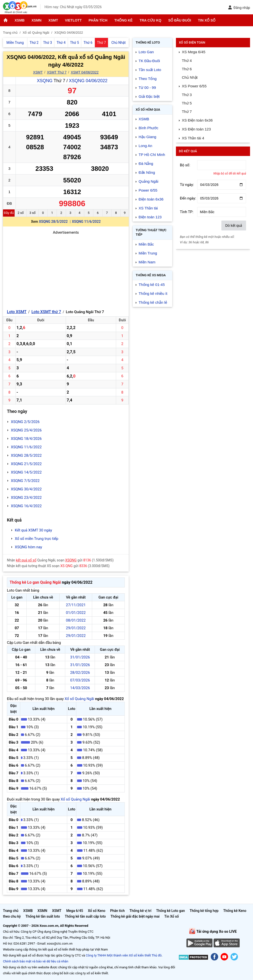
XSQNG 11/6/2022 (86, 222)
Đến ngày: (188, 198)
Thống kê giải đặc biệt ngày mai (135, 916)
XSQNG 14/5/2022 (26, 472)
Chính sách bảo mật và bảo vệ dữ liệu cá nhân (36, 961)
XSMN (36, 20)
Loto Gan (146, 52)
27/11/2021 (76, 605)
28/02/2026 (80, 673)
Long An (145, 146)
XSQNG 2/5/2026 (25, 422)
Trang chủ (11, 911)
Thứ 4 (187, 61)
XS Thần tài (148, 208)
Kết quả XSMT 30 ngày (33, 530)
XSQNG (45, 81)
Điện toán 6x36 (151, 199)
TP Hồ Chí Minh (152, 155)
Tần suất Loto (150, 70)
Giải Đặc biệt (149, 96)
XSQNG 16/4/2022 (26, 506)
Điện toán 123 (150, 217)
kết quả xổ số (26, 560)
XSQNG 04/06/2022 (88, 81)
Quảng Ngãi (148, 181)
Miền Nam (147, 262)
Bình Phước (148, 128)
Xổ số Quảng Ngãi (79, 699)
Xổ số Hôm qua (148, 110)
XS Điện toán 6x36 (197, 120)
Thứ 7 (187, 112)
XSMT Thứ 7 (57, 72)
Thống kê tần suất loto (43, 916)
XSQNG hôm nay (28, 547)
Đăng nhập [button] (239, 8)
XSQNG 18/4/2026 (26, 439)
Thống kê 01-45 (152, 285)
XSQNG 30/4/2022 (26, 489)
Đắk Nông (147, 172)
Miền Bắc (146, 244)
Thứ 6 (187, 69)
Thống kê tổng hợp (204, 911)
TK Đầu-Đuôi (149, 61)
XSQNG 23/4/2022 (26, 498)
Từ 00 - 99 (147, 88)
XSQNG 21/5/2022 (26, 464)
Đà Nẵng (146, 163)
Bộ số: (185, 165)
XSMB (20, 20)
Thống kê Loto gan (170, 911)
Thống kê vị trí (140, 911)
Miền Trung (148, 253)
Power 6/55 (148, 190)
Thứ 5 (187, 103)
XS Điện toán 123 (196, 129)
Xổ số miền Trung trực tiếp (37, 539)
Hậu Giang (147, 137)
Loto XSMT (17, 312)
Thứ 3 (187, 95)
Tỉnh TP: (187, 212)
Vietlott (73, 20)
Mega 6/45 (75, 911)
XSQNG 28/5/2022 (53, 222)
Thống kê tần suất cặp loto (85, 916)
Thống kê (124, 20)
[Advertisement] (66, 270)
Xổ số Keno (97, 911)
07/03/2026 (80, 680)
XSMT (53, 20)
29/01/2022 (76, 628)
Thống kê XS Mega (151, 275)
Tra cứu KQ (150, 20)
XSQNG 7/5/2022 (25, 481)
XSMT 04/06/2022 (85, 72)
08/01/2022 (76, 620)
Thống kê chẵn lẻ (153, 302)
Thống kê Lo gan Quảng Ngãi (35, 582)
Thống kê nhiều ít (153, 293)
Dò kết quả (234, 226)
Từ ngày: (187, 185)
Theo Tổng (148, 79)
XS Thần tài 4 (193, 138)
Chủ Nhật (190, 77)
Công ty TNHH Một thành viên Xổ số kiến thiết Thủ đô (124, 955)
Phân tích (98, 20)
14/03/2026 (80, 688)
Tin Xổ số (207, 20)
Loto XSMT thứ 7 (46, 312)
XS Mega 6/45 (194, 52)
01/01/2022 (76, 613)
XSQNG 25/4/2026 (26, 430)
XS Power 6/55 (194, 86)
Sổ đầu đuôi (180, 20)
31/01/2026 (80, 657)
